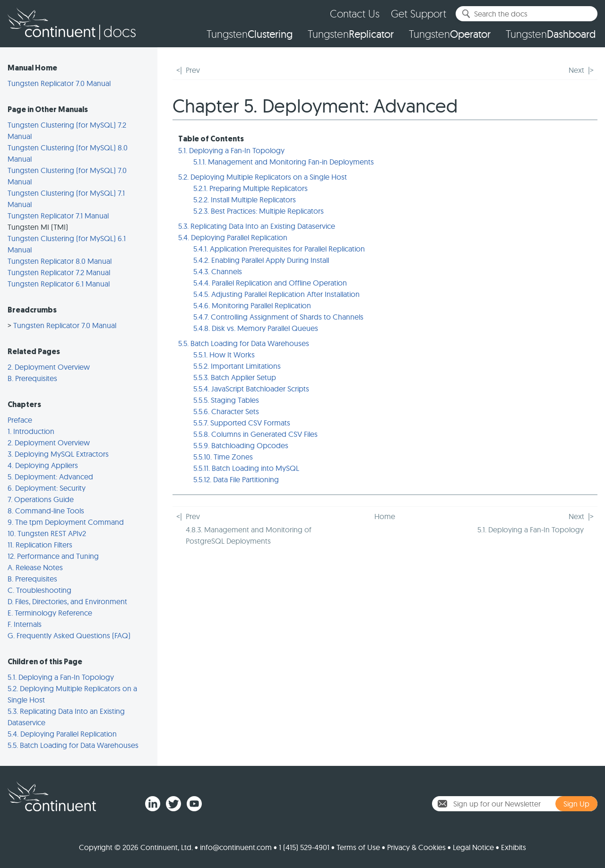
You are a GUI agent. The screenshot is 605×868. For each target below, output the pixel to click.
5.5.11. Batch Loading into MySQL (246, 468)
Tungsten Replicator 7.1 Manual (58, 216)
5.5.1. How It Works (224, 355)
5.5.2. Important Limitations (237, 366)
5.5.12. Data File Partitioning (236, 479)
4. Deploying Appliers (43, 465)
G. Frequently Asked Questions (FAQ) (69, 635)
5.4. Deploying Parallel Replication (62, 734)
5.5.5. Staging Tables (226, 400)
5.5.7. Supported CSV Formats (242, 423)
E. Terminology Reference (50, 613)
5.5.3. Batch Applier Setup (235, 377)
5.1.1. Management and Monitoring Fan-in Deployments (284, 162)
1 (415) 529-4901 (304, 847)
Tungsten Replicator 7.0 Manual (59, 83)
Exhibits (514, 847)
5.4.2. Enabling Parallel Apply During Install (261, 260)
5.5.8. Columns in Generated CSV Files (255, 434)
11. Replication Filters (40, 545)
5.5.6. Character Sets (226, 411)
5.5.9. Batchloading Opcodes (241, 445)
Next (576, 70)
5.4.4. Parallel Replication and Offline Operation (270, 283)
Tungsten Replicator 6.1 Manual (59, 284)
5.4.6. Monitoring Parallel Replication (252, 305)
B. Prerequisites (32, 378)
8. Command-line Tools (46, 511)
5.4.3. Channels (218, 271)
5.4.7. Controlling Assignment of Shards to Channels (278, 317)
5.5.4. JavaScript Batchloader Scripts (251, 389)
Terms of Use (358, 847)
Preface (20, 420)
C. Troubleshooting (39, 590)
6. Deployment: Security (47, 488)
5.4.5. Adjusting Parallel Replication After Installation (277, 294)
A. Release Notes (35, 567)
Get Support (419, 13)
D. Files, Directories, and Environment (67, 601)
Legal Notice (473, 847)
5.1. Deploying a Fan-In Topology (61, 677)
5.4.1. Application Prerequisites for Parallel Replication (279, 249)
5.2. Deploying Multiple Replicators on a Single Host (263, 177)
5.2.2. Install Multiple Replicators (245, 200)
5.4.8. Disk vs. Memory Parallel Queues (256, 328)
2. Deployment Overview (49, 367)
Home (385, 516)
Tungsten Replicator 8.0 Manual (60, 261)
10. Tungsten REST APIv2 (47, 533)
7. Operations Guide (41, 499)
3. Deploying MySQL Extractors (58, 454)
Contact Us (355, 13)
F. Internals (25, 624)
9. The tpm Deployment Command (66, 522)
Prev (193, 70)
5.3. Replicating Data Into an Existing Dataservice (257, 226)
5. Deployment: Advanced (50, 477)
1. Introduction (31, 431)
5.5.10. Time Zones (223, 457)
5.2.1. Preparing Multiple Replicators (251, 188)
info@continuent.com (236, 847)
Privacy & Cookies (416, 847)
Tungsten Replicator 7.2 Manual (59, 272)
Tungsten (250, 34)
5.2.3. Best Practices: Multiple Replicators (259, 211)
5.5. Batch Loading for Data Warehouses (73, 745)
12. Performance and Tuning (53, 556)
